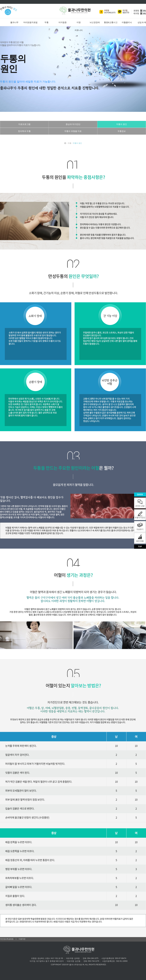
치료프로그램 (24, 124)
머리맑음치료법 (30, 22)
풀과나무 (14, 22)
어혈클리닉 (127, 22)
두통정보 (122, 131)
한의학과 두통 (24, 131)
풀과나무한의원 (75, 10)
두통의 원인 (122, 124)
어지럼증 (63, 22)
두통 (46, 22)
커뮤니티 (79, 30)
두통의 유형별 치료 (73, 131)
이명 (79, 22)
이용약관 (22, 939)
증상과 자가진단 (73, 124)
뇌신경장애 (95, 22)
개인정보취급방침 (7, 939)
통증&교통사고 (111, 22)
